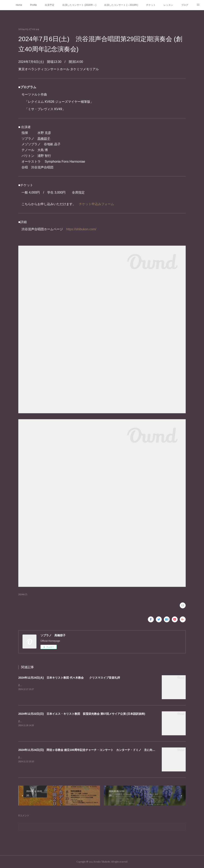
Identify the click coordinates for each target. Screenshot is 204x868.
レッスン (168, 5)
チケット (151, 5)
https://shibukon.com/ (81, 229)
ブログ (185, 5)
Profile (33, 5)
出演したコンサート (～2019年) (121, 5)
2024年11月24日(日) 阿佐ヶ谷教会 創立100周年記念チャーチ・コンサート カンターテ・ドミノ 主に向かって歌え (92, 750)
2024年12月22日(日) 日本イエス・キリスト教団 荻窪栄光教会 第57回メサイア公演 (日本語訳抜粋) (82, 714)
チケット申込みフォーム (96, 204)
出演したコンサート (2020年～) (79, 5)
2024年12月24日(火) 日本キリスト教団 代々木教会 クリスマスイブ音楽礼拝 (69, 678)
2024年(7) (23, 595)
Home (19, 5)
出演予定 (50, 5)
